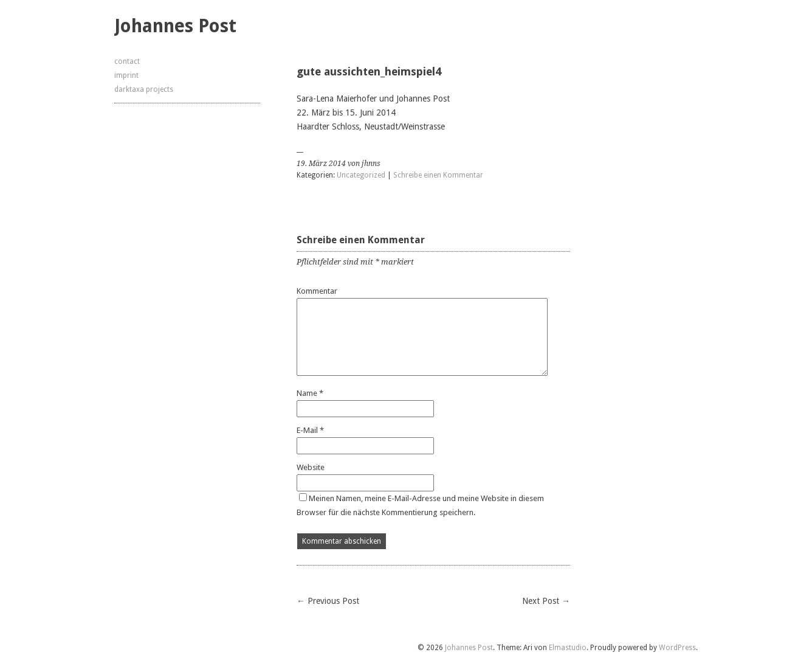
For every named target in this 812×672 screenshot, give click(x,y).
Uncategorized (361, 175)
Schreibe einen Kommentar (438, 175)
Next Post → (546, 601)
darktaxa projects (144, 89)
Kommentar (317, 291)
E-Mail (310, 430)
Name (310, 393)
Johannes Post (175, 26)
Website (311, 467)
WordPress (677, 648)
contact (127, 61)
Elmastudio (568, 648)
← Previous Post (328, 601)
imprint (126, 75)
